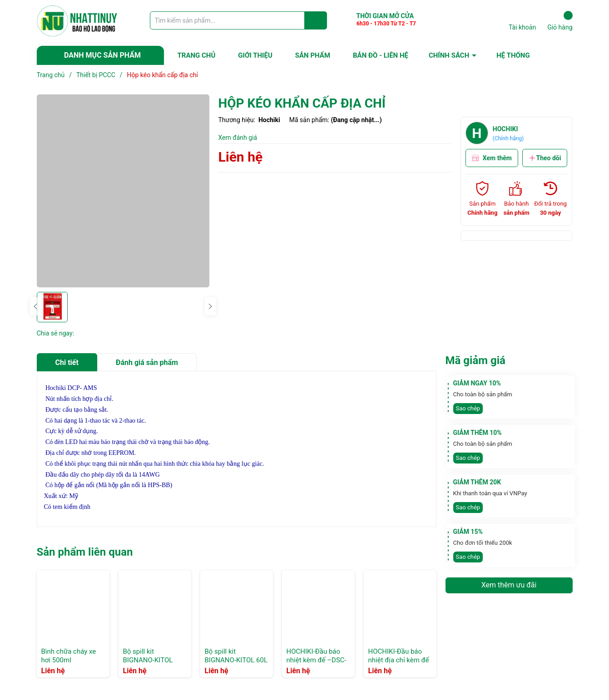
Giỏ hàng (560, 21)
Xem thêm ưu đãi (509, 585)
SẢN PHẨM (313, 55)
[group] (123, 191)
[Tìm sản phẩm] (238, 20)
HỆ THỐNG (513, 55)
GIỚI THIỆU (255, 55)
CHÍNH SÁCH (449, 55)
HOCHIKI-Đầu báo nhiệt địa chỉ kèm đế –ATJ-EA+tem (399, 660)
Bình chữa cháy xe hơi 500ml (69, 656)
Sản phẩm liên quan (85, 552)
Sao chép (468, 408)
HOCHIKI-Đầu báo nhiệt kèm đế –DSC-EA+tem (317, 660)
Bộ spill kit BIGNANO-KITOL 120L (148, 660)
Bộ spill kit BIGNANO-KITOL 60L (236, 656)
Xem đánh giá (238, 138)
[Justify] (316, 20)
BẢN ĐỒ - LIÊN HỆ (381, 55)
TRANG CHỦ (197, 55)
